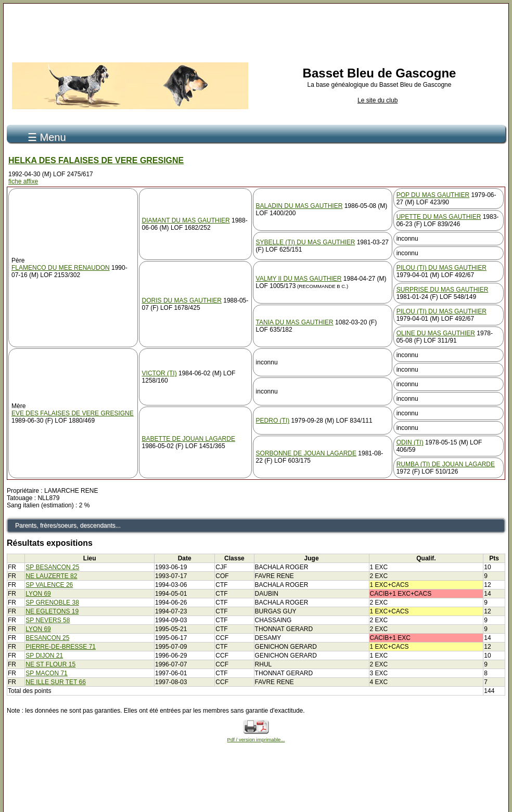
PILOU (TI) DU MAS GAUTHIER (441, 268)
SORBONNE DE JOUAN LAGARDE (306, 453)
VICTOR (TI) (159, 373)
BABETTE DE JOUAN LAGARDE (189, 439)
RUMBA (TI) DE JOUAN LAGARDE (446, 464)
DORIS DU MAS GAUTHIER (182, 300)
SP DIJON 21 (44, 656)
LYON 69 (38, 594)
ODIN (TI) (410, 442)
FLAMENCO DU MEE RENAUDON (61, 268)
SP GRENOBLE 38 (52, 603)
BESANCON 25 (47, 638)
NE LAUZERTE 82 (51, 576)
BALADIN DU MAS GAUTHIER (299, 206)
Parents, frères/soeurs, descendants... (68, 526)
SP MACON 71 (46, 673)
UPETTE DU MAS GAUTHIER (439, 217)
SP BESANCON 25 (52, 567)
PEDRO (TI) (273, 421)
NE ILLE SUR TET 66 (56, 682)
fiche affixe (23, 181)
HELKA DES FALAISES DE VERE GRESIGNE (96, 160)
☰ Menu (47, 137)
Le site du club (377, 100)
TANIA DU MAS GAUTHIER (295, 322)
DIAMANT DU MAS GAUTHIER (186, 220)
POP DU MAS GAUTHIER (433, 195)
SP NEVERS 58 (48, 620)
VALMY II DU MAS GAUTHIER (299, 279)
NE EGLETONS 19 (52, 611)
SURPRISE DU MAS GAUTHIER (443, 290)
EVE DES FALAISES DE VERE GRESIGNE (73, 413)
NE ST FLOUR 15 (50, 664)
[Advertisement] (256, 30)
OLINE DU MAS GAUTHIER (436, 333)
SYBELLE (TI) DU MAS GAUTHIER (306, 242)
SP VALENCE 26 (49, 585)
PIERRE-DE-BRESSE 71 (61, 647)
